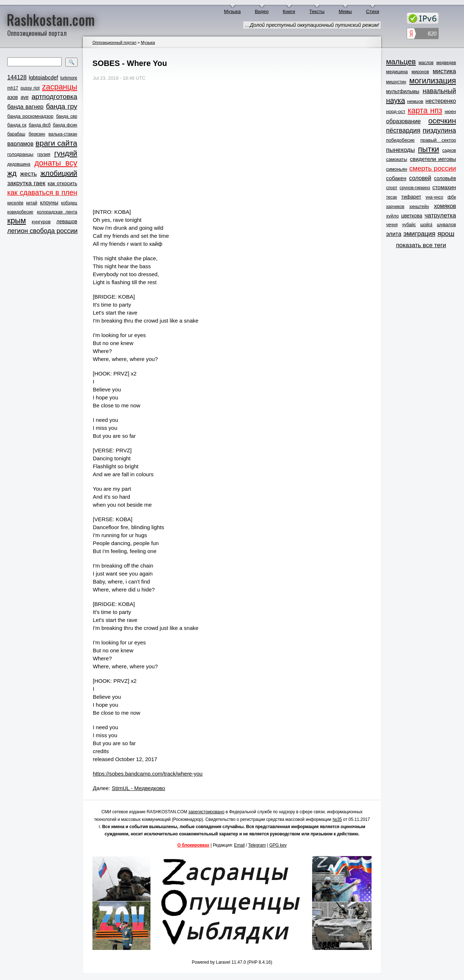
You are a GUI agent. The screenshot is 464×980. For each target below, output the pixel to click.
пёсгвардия (403, 130)
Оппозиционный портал (114, 42)
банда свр (67, 116)
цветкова (412, 216)
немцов (415, 101)
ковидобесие (20, 212)
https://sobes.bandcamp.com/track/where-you (148, 774)
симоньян (397, 169)
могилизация (433, 81)
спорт (392, 188)
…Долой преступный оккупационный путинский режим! (312, 25)
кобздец (69, 203)
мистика (444, 71)
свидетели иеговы (433, 159)
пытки (428, 149)
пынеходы (400, 150)
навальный (439, 91)
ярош (446, 234)
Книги (289, 11)
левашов (67, 221)
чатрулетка (440, 215)
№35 (337, 819)
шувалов (446, 225)
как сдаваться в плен (42, 192)
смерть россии (433, 168)
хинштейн (419, 207)
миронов (420, 72)
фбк (452, 197)
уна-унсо (434, 197)
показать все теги (421, 245)
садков (449, 150)
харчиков (395, 207)
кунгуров (41, 222)
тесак (391, 197)
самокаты (397, 159)
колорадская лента (57, 212)
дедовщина (19, 164)
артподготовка (54, 97)
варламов (20, 144)
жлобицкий (59, 173)
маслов (426, 63)
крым (17, 221)
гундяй (66, 153)
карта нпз (425, 111)
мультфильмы (403, 91)
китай (32, 203)
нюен (450, 111)
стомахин (444, 187)
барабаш (16, 134)
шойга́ (426, 225)
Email (240, 845)
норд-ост (396, 111)
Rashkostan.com (51, 19)
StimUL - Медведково (138, 788)
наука (395, 100)
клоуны (49, 202)
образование (403, 121)
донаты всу (56, 163)
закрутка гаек (26, 183)
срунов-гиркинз (415, 188)
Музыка (232, 11)
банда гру (62, 106)
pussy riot (30, 88)
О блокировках (193, 845)
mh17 (13, 88)
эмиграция (419, 234)
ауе (25, 97)
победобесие (400, 140)
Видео (262, 11)
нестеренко (441, 101)
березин (37, 134)
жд (12, 173)
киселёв (15, 203)
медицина (397, 72)
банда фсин (65, 125)
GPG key (278, 845)
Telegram (257, 845)
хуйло (392, 216)
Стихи (373, 11)
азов (13, 97)
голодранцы (20, 154)
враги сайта (56, 143)
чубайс (409, 225)
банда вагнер (25, 107)
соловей (420, 178)
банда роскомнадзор (30, 116)
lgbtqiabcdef (43, 77)
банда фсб (40, 125)
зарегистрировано (207, 812)
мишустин (396, 82)
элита (394, 234)
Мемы (345, 11)
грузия (44, 154)
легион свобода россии (42, 231)
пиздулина (439, 130)
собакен (396, 178)
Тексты (317, 11)
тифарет (411, 197)
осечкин (442, 121)
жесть (29, 174)
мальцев (401, 61)
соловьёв (445, 178)
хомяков (445, 206)
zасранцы (60, 87)
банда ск (17, 125)
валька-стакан (63, 134)
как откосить (63, 183)
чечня (392, 225)
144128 (17, 77)
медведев (446, 63)
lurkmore (69, 78)
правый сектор (438, 140)
